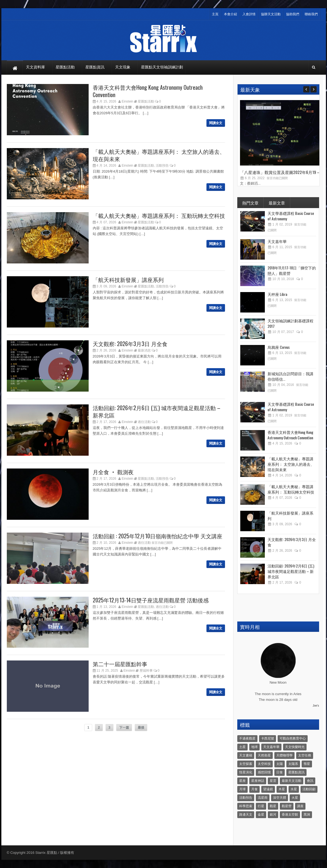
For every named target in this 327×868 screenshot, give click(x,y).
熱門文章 (250, 203)
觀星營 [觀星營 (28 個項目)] (287, 806)
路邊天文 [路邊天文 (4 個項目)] (246, 815)
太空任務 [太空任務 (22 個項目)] (305, 755)
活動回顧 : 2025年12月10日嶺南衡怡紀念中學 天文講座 (157, 536)
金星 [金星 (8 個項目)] (261, 815)
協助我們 (293, 14)
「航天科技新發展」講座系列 (128, 280)
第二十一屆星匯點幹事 (120, 664)
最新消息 (144, 350)
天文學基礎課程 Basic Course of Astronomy (291, 216)
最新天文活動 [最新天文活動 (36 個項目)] (292, 781)
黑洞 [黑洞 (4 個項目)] (307, 815)
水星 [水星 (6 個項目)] (294, 789)
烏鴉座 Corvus (279, 347)
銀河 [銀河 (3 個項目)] (273, 815)
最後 (141, 728)
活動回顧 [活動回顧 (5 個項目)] (309, 789)
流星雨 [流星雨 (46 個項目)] (263, 798)
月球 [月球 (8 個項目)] (242, 789)
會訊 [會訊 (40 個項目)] (310, 781)
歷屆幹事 (146, 671)
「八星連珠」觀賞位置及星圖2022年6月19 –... (281, 172)
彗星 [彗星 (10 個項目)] (307, 764)
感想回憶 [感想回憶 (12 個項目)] (264, 772)
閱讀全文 (216, 123)
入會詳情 (249, 14)
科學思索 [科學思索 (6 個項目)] (246, 806)
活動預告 (162, 166)
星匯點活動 (146, 101)
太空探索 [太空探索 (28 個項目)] (246, 764)
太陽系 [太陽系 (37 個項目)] (293, 764)
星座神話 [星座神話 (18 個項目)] (258, 781)
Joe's (316, 706)
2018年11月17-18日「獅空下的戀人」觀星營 (292, 270)
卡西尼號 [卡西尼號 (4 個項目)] (268, 738)
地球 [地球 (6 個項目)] (254, 747)
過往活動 (144, 422)
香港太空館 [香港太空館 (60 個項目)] (290, 815)
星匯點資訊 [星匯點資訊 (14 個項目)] (296, 772)
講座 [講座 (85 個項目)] (300, 806)
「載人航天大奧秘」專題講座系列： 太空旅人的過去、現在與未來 (159, 155)
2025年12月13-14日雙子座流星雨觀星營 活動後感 (151, 600)
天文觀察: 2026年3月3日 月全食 (130, 344)
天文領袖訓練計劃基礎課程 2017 (290, 323)
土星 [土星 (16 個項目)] (242, 747)
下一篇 (124, 728)
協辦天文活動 (271, 14)
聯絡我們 (311, 14)
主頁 (215, 14)
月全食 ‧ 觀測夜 (113, 472)
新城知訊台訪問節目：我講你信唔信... (290, 376)
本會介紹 (230, 14)
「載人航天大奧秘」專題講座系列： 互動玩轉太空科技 (159, 215)
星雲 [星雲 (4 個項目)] (273, 781)
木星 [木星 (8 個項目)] (282, 789)
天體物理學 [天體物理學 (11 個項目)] (284, 755)
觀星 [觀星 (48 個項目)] (273, 806)
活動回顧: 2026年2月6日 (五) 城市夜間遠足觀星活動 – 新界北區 (157, 411)
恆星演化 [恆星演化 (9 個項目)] (246, 772)
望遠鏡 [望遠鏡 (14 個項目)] (268, 789)
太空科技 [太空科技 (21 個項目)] (264, 764)
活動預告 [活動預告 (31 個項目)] (246, 798)
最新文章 (277, 203)
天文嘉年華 (277, 241)
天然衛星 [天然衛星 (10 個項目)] (264, 755)
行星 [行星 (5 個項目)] (261, 806)
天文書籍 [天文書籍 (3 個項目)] (246, 755)
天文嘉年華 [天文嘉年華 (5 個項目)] (271, 747)
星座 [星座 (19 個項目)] (242, 781)
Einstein (127, 101)
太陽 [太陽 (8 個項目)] (280, 764)
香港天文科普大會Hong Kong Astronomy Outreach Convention (148, 91)
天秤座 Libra (277, 294)
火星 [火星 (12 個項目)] (295, 798)
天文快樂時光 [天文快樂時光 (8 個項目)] (295, 747)
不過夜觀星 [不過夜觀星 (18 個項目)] (247, 738)
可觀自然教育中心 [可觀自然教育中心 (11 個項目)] (293, 738)
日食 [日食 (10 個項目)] (280, 772)
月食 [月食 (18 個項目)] (254, 789)
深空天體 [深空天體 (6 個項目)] (280, 798)
